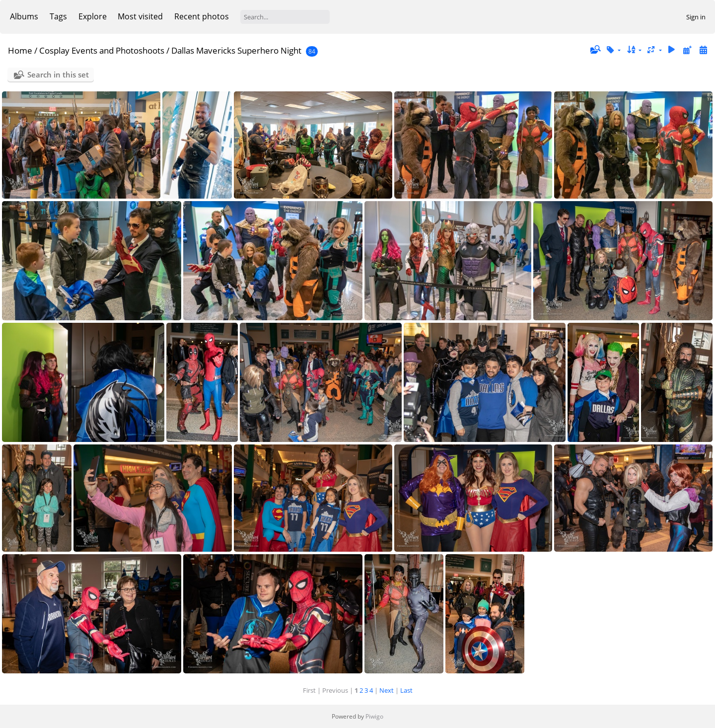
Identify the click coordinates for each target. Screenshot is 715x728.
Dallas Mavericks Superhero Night (236, 50)
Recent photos (202, 16)
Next (387, 690)
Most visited (140, 16)
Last (406, 690)
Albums (24, 16)
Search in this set (58, 74)
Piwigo (374, 716)
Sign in (696, 17)
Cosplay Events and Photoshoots (102, 50)
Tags (58, 16)
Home (20, 50)
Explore (93, 16)
